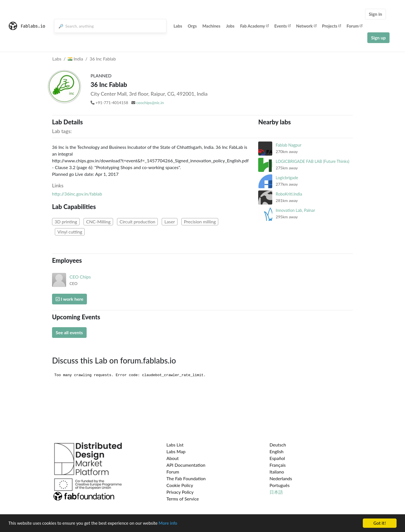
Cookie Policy (180, 485)
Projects (331, 26)
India (75, 59)
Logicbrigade (287, 178)
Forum (354, 26)
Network (306, 26)
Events (282, 26)
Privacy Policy (180, 492)
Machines (211, 26)
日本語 (276, 492)
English (276, 451)
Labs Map (176, 451)
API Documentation (186, 465)
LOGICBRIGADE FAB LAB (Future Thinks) (312, 161)
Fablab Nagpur (288, 145)
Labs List (175, 445)
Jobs (230, 26)
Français (277, 465)
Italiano (277, 472)
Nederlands (281, 478)
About (173, 458)
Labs (178, 26)
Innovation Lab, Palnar (295, 210)
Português (279, 485)
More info (173, 524)
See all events (69, 332)
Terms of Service (183, 499)
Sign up (378, 38)
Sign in (375, 14)
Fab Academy (255, 26)
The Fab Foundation (186, 478)
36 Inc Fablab (103, 59)
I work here (69, 299)
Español (277, 458)
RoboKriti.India (289, 194)
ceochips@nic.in (150, 103)
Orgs (192, 26)
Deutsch (278, 445)
